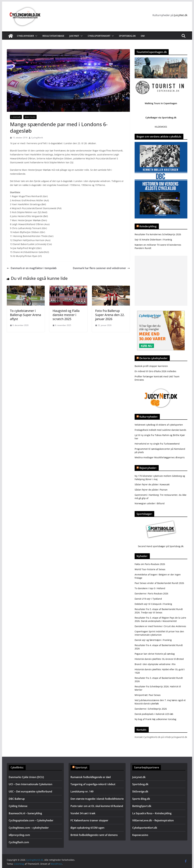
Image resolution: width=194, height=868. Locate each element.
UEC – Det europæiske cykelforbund (30, 791)
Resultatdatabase (53, 36)
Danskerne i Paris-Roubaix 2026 (151, 593)
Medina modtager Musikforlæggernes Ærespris (160, 457)
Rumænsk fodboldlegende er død (91, 777)
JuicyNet (74, 36)
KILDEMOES (161, 127)
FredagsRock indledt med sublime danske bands (160, 430)
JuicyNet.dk (181, 15)
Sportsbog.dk (127, 36)
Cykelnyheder (25, 36)
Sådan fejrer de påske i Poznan (151, 490)
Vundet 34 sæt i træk (83, 813)
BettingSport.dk (142, 806)
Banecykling (30, 117)
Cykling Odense (18, 806)
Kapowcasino (140, 835)
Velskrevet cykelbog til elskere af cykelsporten (159, 425)
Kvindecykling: (148, 226)
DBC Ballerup (17, 799)
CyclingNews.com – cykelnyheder (29, 828)
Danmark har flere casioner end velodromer (101, 268)
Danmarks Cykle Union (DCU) (26, 777)
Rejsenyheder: (148, 468)
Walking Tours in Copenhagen (161, 103)
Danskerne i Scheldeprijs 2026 (151, 709)
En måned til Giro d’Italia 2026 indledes (155, 371)
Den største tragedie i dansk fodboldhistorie (97, 799)
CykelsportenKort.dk (145, 828)
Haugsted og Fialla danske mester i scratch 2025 (66, 315)
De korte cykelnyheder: (154, 358)
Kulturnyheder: (149, 417)
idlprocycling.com (19, 835)
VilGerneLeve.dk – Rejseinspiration (153, 820)
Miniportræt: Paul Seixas (148, 695)
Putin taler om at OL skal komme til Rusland (97, 806)
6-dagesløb (16, 117)
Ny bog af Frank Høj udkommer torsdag (155, 719)
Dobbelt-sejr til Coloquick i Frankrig (153, 604)
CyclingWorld (37, 138)
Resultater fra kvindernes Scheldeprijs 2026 (158, 234)
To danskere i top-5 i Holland (150, 588)
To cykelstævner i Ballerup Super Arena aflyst (25, 315)
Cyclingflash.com (19, 842)
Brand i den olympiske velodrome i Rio (155, 664)
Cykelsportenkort (99, 36)
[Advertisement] (161, 281)
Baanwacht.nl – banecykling (25, 813)
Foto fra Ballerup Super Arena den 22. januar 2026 (110, 315)
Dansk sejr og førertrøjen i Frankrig (153, 640)
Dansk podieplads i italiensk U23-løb (154, 714)
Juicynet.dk (139, 777)
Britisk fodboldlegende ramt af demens (94, 835)
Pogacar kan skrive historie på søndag (155, 654)
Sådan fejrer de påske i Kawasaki (152, 484)
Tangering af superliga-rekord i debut (93, 784)
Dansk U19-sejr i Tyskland (148, 599)
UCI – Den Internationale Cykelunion (30, 784)
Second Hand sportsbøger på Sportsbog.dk (161, 546)
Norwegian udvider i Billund (150, 503)
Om (143, 36)
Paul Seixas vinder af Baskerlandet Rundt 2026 (159, 583)
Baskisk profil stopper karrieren (151, 366)
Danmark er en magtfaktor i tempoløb (32, 268)
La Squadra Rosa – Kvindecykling (152, 813)
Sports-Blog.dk (141, 799)
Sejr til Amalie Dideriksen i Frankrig (153, 240)
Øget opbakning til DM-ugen (87, 828)
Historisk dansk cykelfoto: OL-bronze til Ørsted (159, 659)
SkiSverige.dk (140, 791)
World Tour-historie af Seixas (150, 569)
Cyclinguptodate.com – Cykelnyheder (31, 820)
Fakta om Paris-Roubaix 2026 (150, 564)
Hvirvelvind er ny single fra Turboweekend (157, 444)
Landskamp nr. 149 (82, 791)
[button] (36, 36)
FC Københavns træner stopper (89, 820)
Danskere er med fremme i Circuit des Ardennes (160, 626)
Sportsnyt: (81, 767)
